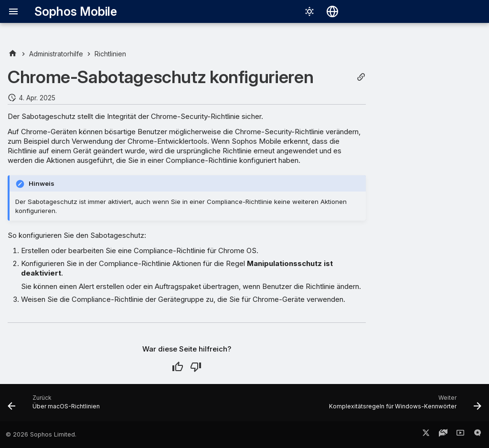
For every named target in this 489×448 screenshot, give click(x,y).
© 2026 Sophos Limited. (41, 434)
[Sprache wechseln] (332, 11)
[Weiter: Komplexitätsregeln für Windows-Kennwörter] (403, 405)
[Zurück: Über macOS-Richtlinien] (56, 405)
